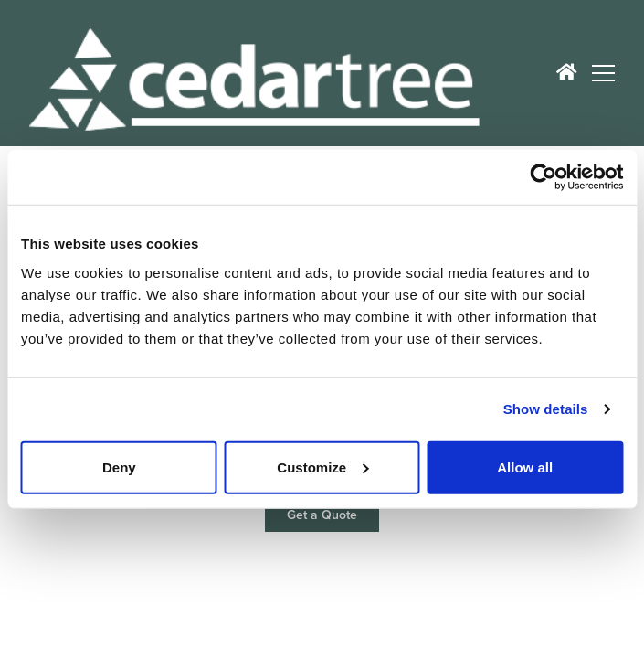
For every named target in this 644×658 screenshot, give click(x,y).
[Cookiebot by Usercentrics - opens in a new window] (543, 177)
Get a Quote (322, 515)
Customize (322, 467)
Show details (546, 409)
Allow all (525, 467)
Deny (119, 467)
